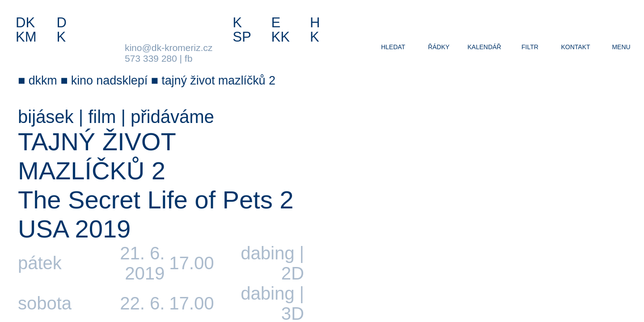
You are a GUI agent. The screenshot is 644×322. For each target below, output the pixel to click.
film (102, 117)
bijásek (46, 117)
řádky (439, 47)
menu (621, 47)
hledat (393, 47)
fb (189, 58)
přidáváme (172, 117)
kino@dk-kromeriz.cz (169, 48)
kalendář (484, 47)
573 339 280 (151, 58)
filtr (530, 47)
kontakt (575, 47)
